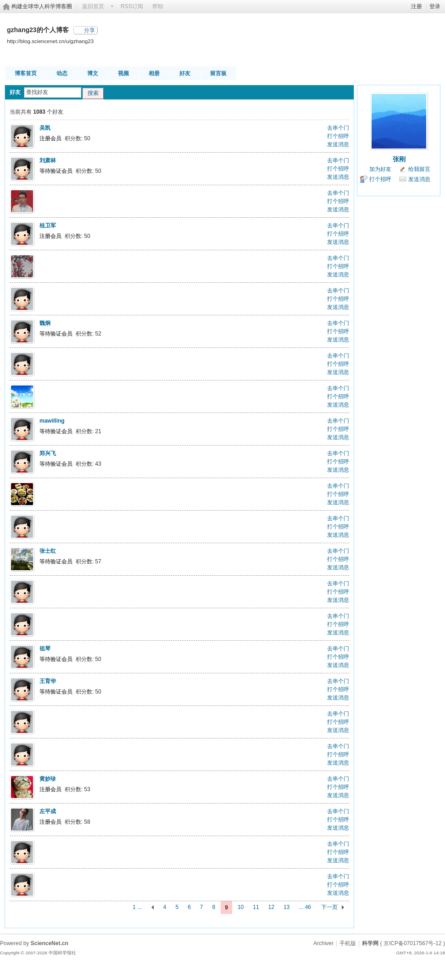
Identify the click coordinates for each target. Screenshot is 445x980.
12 (271, 907)
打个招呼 (338, 136)
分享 (89, 30)
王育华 (48, 681)
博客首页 (26, 73)
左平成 (48, 811)
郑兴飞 (48, 453)
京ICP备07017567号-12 (413, 943)
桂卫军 (48, 226)
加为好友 (380, 169)
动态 (62, 73)
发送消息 (338, 144)
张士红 (48, 551)
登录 (435, 6)
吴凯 (45, 128)
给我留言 (419, 169)
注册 (417, 6)
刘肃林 (48, 160)
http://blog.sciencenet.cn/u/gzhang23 (50, 41)
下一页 (329, 907)
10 (241, 907)
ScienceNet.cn (50, 943)
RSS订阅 (132, 6)
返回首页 (93, 6)
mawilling (52, 421)
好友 (185, 73)
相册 (154, 73)
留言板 (218, 73)
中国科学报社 (62, 953)
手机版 (348, 943)
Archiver (323, 943)
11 (256, 907)
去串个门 (338, 128)
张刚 (399, 159)
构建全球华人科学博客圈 (42, 6)
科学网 (370, 943)
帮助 (158, 6)
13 (286, 907)
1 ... (137, 907)
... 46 (305, 907)
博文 (93, 73)
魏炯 (45, 323)
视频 (123, 73)
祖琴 (45, 649)
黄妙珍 (48, 779)
